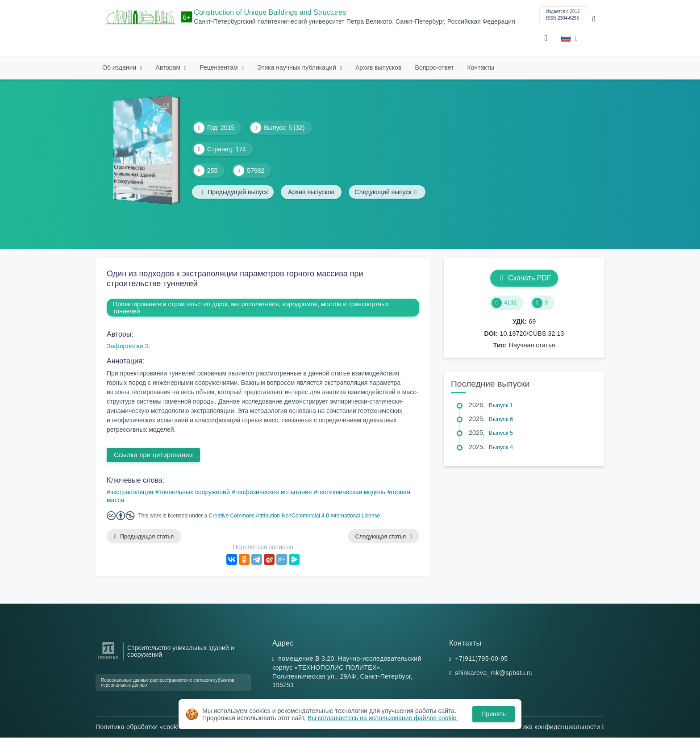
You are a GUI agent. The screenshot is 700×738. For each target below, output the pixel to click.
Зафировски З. (129, 346)
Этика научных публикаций (298, 67)
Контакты (480, 67)
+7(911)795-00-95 (481, 659)
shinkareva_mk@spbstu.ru (494, 673)
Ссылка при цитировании (153, 455)
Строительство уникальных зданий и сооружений (181, 651)
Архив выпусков (379, 67)
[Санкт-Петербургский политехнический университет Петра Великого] (108, 660)
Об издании (120, 67)
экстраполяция (132, 492)
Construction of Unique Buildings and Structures (270, 12)
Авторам (169, 67)
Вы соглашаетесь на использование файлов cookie (383, 718)
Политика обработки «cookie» (143, 727)
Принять (494, 714)
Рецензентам (219, 67)
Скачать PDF (524, 278)
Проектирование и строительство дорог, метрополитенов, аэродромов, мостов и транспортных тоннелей (251, 308)
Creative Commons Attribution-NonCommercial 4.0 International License (295, 516)
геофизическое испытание (274, 492)
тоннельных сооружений (194, 492)
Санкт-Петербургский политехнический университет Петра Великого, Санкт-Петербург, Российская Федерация (354, 22)
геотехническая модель (351, 492)
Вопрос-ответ (435, 67)
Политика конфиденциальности (554, 727)
